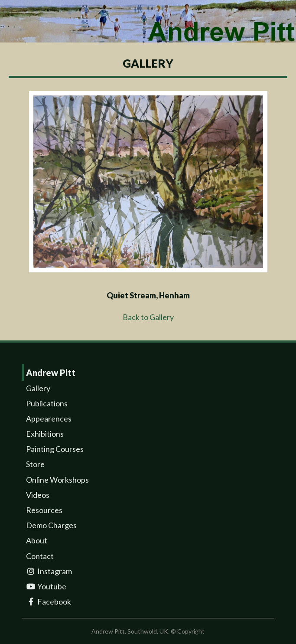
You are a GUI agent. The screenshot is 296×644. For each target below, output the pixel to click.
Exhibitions (45, 434)
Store (35, 464)
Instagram (49, 571)
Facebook (49, 602)
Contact (40, 556)
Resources (44, 510)
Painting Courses (55, 449)
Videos (38, 495)
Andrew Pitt (51, 373)
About (37, 540)
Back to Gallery (148, 317)
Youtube (46, 586)
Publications (47, 403)
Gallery (38, 388)
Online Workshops (57, 480)
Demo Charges (51, 525)
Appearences (49, 418)
